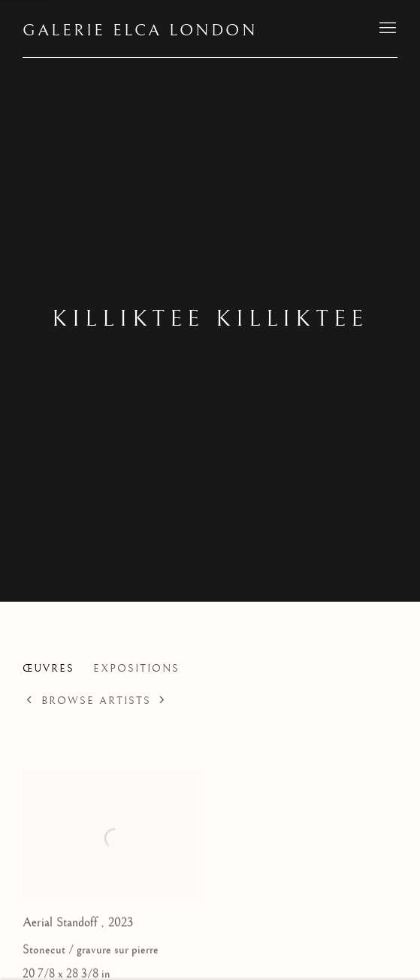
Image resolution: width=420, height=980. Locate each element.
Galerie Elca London (140, 30)
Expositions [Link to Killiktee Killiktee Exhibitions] (136, 669)
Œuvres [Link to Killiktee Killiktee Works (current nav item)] (48, 669)
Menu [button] (386, 29)
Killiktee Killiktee (210, 319)
